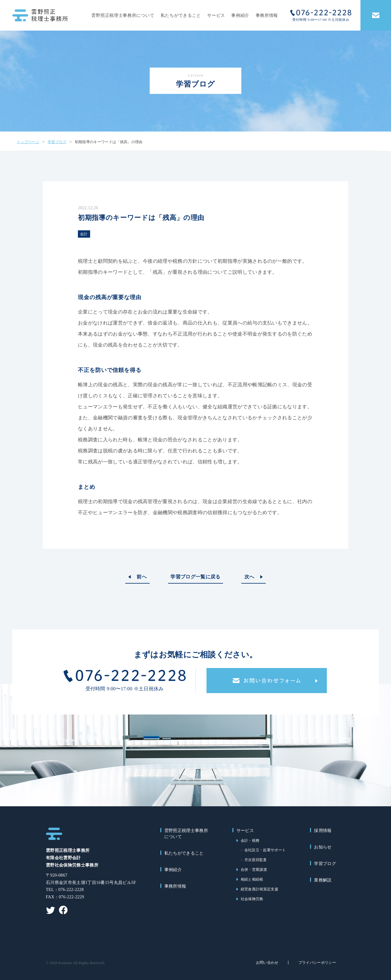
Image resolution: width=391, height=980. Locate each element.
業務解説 (323, 880)
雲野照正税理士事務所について (123, 15)
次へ (249, 577)
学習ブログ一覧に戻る (195, 577)
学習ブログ (325, 864)
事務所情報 (267, 15)
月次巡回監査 (256, 860)
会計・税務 (250, 841)
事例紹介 (240, 15)
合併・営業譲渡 (254, 870)
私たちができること (181, 15)
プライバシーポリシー (317, 963)
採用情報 (323, 831)
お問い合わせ (267, 963)
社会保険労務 (252, 899)
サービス (216, 15)
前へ (142, 577)
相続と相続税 (252, 879)
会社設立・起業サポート (265, 850)
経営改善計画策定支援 (259, 889)
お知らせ (323, 847)
